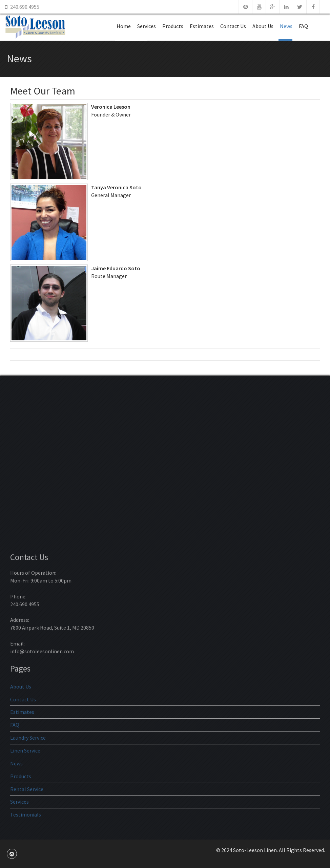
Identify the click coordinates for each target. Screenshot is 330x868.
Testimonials (26, 814)
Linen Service (25, 750)
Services (147, 26)
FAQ (303, 26)
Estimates (202, 26)
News (286, 26)
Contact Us (233, 26)
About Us (263, 26)
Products (173, 26)
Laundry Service (28, 738)
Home (124, 26)
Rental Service (27, 789)
